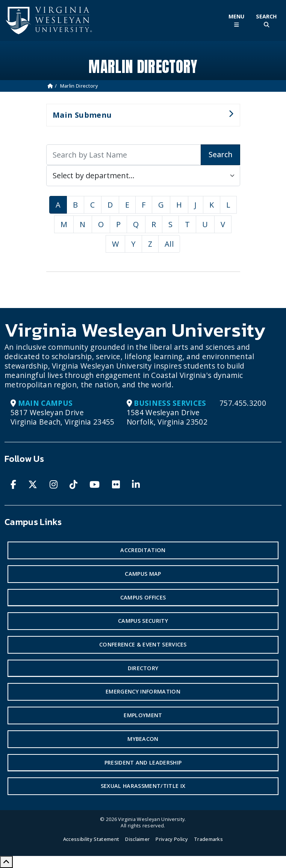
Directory (143, 668)
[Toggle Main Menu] (236, 20)
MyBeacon (143, 739)
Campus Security (143, 621)
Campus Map (143, 574)
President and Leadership (143, 763)
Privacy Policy (172, 839)
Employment (143, 715)
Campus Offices (143, 597)
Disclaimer (137, 839)
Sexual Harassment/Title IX (143, 786)
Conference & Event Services (143, 644)
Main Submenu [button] (140, 118)
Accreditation (143, 550)
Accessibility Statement (91, 839)
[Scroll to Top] (6, 862)
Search (220, 154)
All (169, 244)
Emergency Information (143, 691)
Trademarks (208, 839)
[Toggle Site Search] (266, 20)
